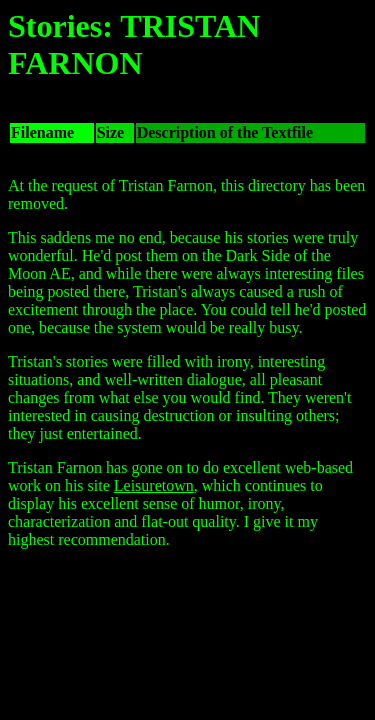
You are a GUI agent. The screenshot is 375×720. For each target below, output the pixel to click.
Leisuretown (154, 485)
